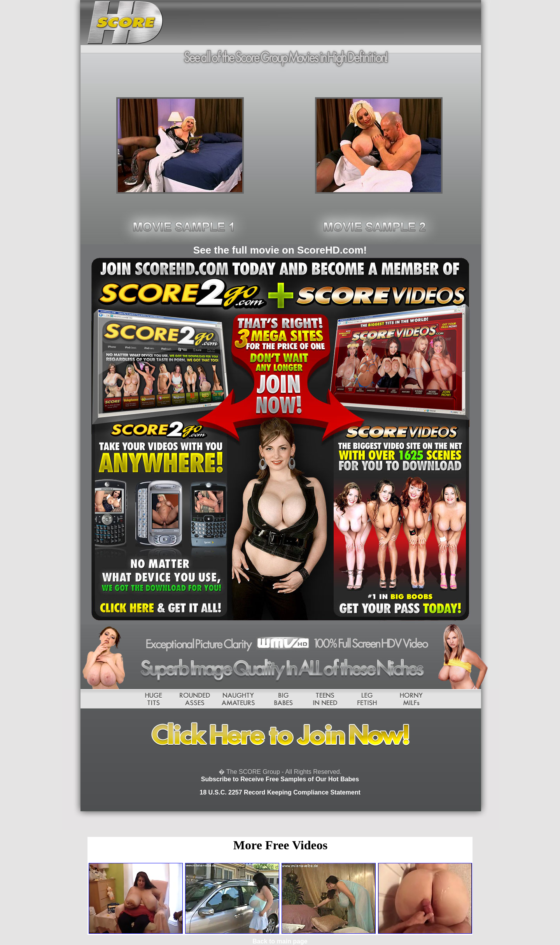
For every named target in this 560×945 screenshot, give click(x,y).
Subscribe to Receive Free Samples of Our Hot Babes (280, 779)
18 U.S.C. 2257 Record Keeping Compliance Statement (280, 792)
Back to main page (280, 941)
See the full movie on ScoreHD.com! (280, 250)
